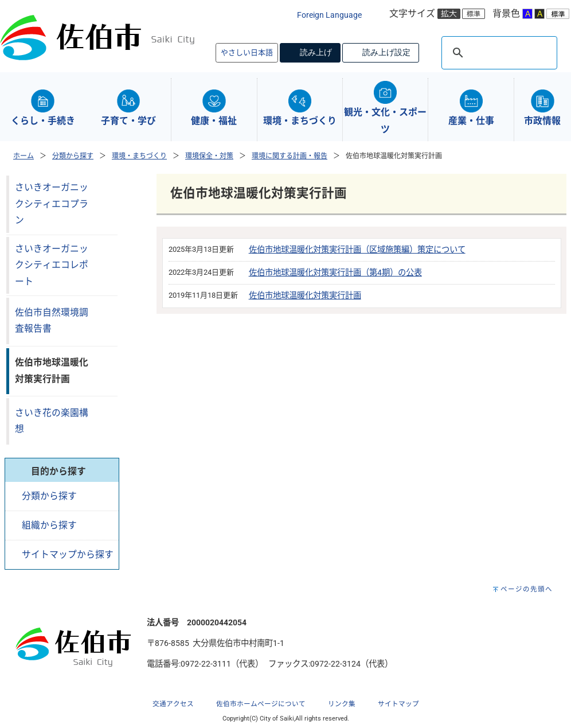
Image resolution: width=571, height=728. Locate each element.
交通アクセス (173, 704)
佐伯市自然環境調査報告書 (52, 321)
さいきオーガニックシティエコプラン (52, 204)
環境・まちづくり (139, 156)
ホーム (24, 156)
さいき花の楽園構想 (52, 421)
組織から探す (49, 525)
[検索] (498, 53)
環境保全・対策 (209, 156)
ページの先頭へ (527, 589)
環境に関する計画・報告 (290, 156)
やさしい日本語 (247, 52)
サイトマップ (398, 704)
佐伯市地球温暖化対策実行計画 (305, 296)
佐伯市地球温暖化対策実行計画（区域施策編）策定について (357, 250)
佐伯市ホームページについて (261, 704)
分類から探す (73, 156)
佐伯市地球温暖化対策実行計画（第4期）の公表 (335, 273)
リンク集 (342, 704)
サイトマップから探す (68, 554)
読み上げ (316, 52)
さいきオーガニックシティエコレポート (52, 265)
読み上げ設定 (386, 52)
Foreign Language (329, 15)
